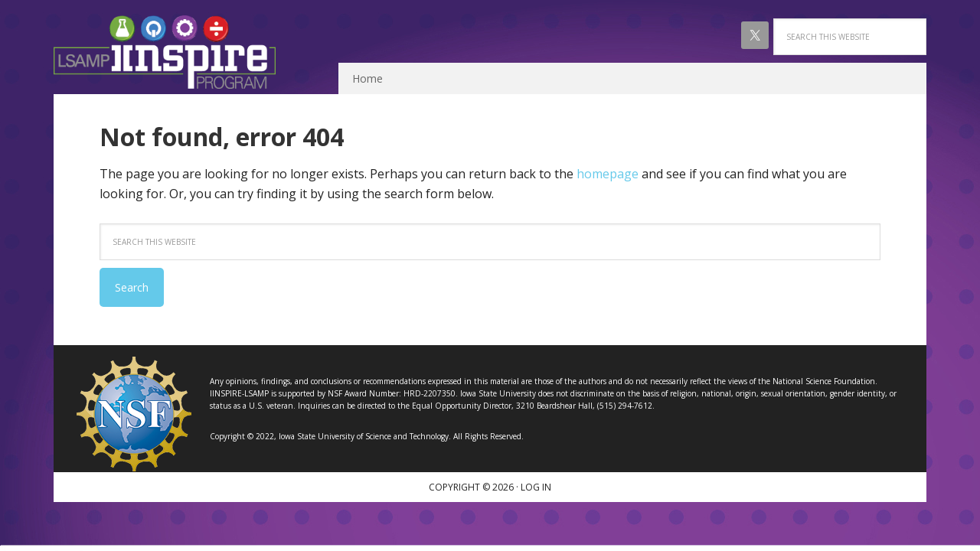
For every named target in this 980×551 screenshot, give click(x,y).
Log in (536, 487)
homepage (608, 174)
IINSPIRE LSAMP (165, 52)
